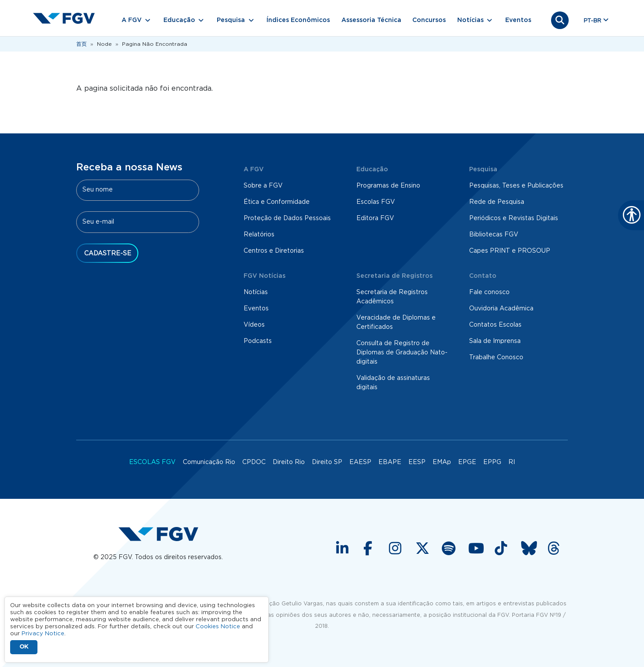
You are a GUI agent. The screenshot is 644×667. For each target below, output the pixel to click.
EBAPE (390, 462)
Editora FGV (375, 218)
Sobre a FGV (263, 186)
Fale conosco (489, 292)
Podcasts (258, 341)
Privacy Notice (43, 634)
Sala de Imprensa (495, 341)
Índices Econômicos (298, 20)
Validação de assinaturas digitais (393, 383)
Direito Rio (289, 462)
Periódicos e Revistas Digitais (514, 218)
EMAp (442, 462)
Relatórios (259, 235)
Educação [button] (179, 20)
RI (512, 462)
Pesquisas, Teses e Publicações (516, 186)
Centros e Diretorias (274, 251)
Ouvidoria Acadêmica (501, 309)
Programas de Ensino (388, 186)
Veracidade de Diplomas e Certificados (396, 322)
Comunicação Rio (209, 462)
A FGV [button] (132, 20)
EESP (417, 462)
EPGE (467, 462)
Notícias (256, 292)
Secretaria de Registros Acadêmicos (392, 297)
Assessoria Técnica (371, 20)
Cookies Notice (218, 627)
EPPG (492, 462)
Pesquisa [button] (231, 20)
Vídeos (254, 325)
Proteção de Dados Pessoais (287, 218)
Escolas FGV (376, 202)
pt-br (592, 21)
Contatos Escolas (495, 325)
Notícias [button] (470, 20)
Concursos (429, 20)
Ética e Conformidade (277, 202)
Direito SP (327, 462)
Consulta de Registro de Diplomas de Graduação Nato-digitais (402, 353)
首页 (81, 44)
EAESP (360, 462)
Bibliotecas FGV (494, 235)
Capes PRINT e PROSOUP (510, 251)
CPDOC (254, 462)
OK (24, 647)
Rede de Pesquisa (497, 202)
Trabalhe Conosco (496, 357)
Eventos (518, 20)
